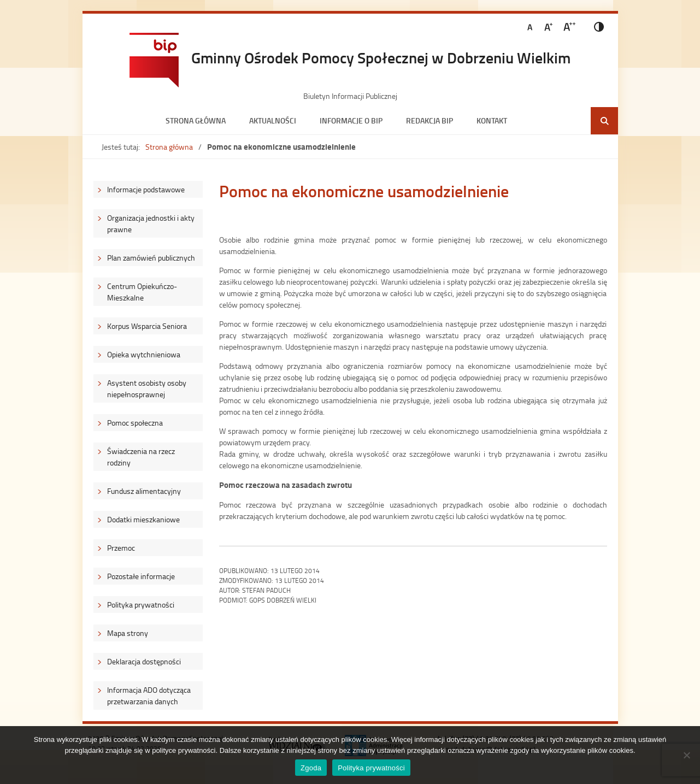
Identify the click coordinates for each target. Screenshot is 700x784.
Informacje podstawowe (146, 189)
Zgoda (311, 768)
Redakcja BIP (430, 120)
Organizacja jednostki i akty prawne (151, 223)
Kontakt (492, 120)
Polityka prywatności (141, 605)
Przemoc (121, 548)
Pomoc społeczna (135, 423)
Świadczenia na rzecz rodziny (141, 457)
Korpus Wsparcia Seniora (147, 326)
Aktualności (273, 120)
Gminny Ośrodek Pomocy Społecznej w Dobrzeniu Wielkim (381, 57)
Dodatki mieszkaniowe (143, 519)
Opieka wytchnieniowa (144, 354)
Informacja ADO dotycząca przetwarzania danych (149, 695)
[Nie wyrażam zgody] (686, 755)
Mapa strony (128, 633)
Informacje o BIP (351, 120)
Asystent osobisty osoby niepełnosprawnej (147, 388)
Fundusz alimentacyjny (144, 491)
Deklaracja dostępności (144, 661)
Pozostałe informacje (141, 576)
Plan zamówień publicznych (151, 258)
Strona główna (196, 120)
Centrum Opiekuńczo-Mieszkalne (142, 292)
